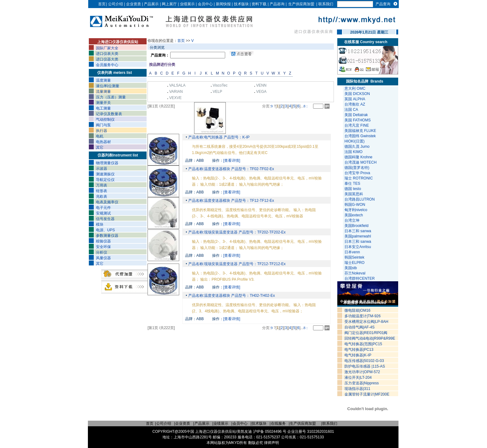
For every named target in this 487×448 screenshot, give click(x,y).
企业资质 (134, 4)
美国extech (354, 215)
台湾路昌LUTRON (360, 199)
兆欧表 (102, 197)
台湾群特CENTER (360, 278)
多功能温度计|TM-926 (362, 316)
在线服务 (278, 423)
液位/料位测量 (108, 86)
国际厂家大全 (107, 48)
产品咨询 (277, 4)
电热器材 (103, 142)
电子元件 (103, 208)
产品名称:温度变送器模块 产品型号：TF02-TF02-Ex (230, 169)
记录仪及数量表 (109, 114)
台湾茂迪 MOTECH (360, 162)
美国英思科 (354, 194)
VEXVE (175, 98)
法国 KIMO (353, 152)
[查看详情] (232, 161)
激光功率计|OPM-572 (362, 372)
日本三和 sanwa (358, 231)
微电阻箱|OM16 (357, 310)
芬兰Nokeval (355, 273)
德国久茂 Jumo (357, 147)
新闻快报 (223, 4)
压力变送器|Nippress (362, 383)
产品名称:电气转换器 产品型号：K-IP (218, 137)
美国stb (352, 268)
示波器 (102, 169)
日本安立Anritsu (358, 247)
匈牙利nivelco (356, 210)
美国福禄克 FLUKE (360, 131)
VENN (261, 85)
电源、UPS (105, 230)
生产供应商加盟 (301, 4)
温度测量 (103, 80)
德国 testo (353, 189)
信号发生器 (105, 219)
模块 (100, 224)
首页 (102, 4)
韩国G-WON (355, 205)
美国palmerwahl (358, 236)
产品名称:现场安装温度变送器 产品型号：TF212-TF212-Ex (236, 264)
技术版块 (241, 4)
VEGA (261, 92)
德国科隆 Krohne (358, 157)
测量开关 (103, 103)
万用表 (102, 185)
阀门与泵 (103, 125)
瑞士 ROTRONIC (359, 178)
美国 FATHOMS (357, 120)
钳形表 (102, 191)
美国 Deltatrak (356, 115)
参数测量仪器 (107, 236)
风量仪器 (103, 258)
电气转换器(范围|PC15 (363, 344)
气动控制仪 (105, 120)
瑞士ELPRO (355, 263)
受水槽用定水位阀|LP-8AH (366, 322)
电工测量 (103, 108)
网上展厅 (169, 4)
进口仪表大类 (107, 54)
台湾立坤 (352, 220)
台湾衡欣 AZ (355, 104)
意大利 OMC (355, 88)
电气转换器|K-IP (358, 355)
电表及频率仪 (107, 202)
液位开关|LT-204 (358, 378)
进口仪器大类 (107, 59)
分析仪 (102, 252)
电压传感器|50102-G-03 (364, 361)
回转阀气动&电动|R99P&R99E (370, 338)
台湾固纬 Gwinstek (360, 136)
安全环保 (103, 247)
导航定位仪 (105, 180)
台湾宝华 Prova (357, 173)
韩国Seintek (355, 257)
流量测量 (103, 92)
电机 (100, 136)
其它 (100, 147)
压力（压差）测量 (111, 97)
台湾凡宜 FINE (357, 125)
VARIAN (176, 92)
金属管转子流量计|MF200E (367, 394)
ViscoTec (220, 85)
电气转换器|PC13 (359, 350)
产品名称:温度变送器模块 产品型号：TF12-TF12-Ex (230, 201)
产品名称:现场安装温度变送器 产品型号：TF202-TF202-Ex (236, 232)
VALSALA (177, 85)
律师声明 (271, 443)
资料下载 (259, 4)
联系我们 (326, 4)
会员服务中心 (107, 65)
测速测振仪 (105, 174)
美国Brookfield (357, 226)
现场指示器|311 (357, 389)
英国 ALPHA (355, 99)
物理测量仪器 (107, 163)
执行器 (102, 131)
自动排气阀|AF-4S (360, 327)
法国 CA (351, 110)
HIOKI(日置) (355, 141)
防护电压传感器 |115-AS (365, 366)
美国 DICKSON (357, 94)
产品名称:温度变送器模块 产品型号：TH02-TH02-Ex (231, 296)
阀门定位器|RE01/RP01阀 (366, 333)
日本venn (353, 252)
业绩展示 (187, 4)
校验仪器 (103, 241)
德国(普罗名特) (357, 168)
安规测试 (103, 213)
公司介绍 (116, 4)
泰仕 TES (352, 183)
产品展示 (151, 4)
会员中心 (205, 4)
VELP (218, 92)
